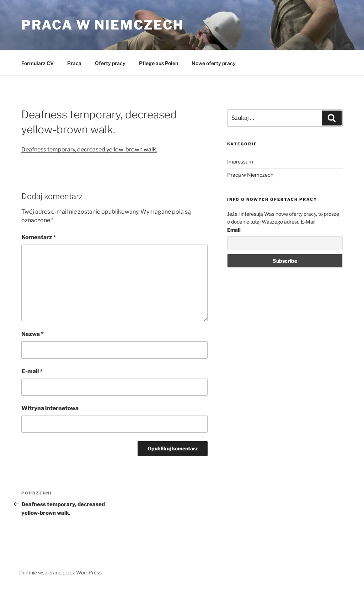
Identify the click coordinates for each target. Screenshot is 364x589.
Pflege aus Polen (159, 63)
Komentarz (39, 237)
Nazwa (33, 334)
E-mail (32, 371)
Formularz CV (38, 63)
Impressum (240, 162)
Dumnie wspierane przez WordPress (60, 572)
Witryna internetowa (50, 408)
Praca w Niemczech (103, 25)
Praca (74, 63)
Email (234, 230)
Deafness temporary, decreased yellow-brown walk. (89, 149)
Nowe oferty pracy (214, 63)
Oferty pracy (110, 63)
